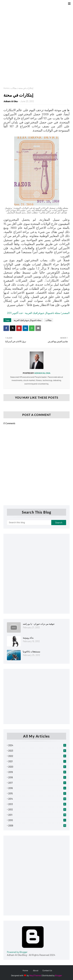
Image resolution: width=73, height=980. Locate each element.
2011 (37, 815)
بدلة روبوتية (28, 638)
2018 (37, 777)
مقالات (14, 88)
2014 (37, 799)
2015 (37, 793)
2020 (37, 767)
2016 (37, 788)
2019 (37, 772)
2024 (37, 745)
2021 (37, 761)
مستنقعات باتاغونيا (31, 651)
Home (6, 88)
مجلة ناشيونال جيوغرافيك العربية (28, 320)
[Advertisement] (36, 45)
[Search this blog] (29, 523)
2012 (37, 810)
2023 (37, 751)
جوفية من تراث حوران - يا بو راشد (39, 624)
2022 (37, 756)
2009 (37, 826)
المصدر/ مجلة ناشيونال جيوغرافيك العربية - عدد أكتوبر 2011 (38, 313)
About (36, 970)
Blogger (59, 975)
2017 (37, 783)
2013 (37, 804)
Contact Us (47, 970)
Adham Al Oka (11, 101)
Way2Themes (35, 975)
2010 (37, 820)
